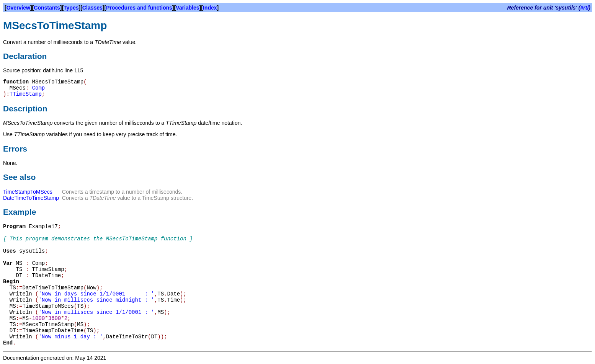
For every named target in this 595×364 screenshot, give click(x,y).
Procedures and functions (139, 8)
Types (71, 8)
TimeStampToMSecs (28, 192)
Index (210, 8)
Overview (18, 8)
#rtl (585, 8)
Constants (47, 8)
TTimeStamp (26, 94)
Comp (39, 88)
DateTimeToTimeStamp (31, 198)
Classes (92, 8)
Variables (188, 8)
